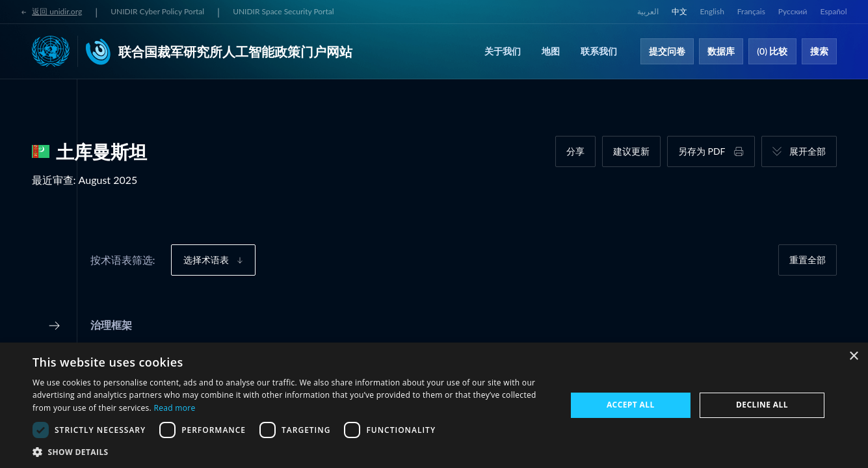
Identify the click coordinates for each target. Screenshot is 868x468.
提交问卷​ (667, 51)
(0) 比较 (772, 51)
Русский (793, 11)
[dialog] (434, 405)
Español (833, 11)
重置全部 (808, 260)
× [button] (853, 357)
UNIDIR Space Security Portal (283, 11)
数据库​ (721, 51)
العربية (648, 11)
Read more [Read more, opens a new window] (175, 408)
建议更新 (631, 151)
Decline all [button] (762, 405)
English (712, 11)
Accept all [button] (631, 405)
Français (751, 11)
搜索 (819, 51)
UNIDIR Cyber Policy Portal (157, 11)
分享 (575, 151)
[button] (291, 452)
